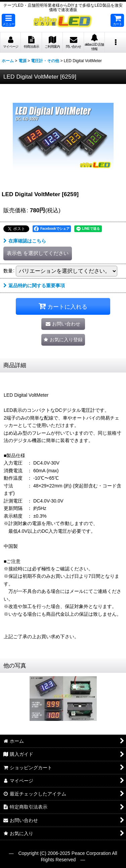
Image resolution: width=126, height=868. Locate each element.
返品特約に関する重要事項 (34, 286)
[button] (8, 20)
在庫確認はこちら (25, 241)
